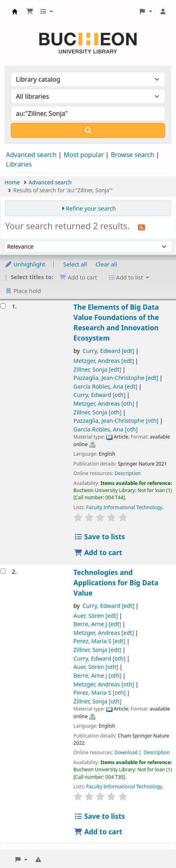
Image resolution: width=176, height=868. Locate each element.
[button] (30, 11)
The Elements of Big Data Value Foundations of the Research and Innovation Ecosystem (116, 323)
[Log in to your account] (163, 11)
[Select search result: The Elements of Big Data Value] (3, 306)
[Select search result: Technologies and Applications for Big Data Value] (3, 571)
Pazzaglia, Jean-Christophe (116, 378)
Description (128, 473)
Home (12, 182)
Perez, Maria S (100, 641)
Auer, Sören (96, 616)
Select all (75, 264)
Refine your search (91, 208)
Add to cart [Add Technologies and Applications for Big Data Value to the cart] (98, 832)
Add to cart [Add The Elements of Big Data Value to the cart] (98, 553)
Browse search (132, 155)
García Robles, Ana (105, 386)
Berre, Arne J (97, 624)
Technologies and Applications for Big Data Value (116, 583)
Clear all (106, 264)
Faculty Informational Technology (124, 507)
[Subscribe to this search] (141, 227)
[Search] (88, 130)
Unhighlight (25, 264)
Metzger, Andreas (104, 361)
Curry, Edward (108, 351)
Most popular (84, 155)
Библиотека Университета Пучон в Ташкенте (15, 11)
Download (126, 752)
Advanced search (31, 155)
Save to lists (100, 537)
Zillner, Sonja (97, 369)
